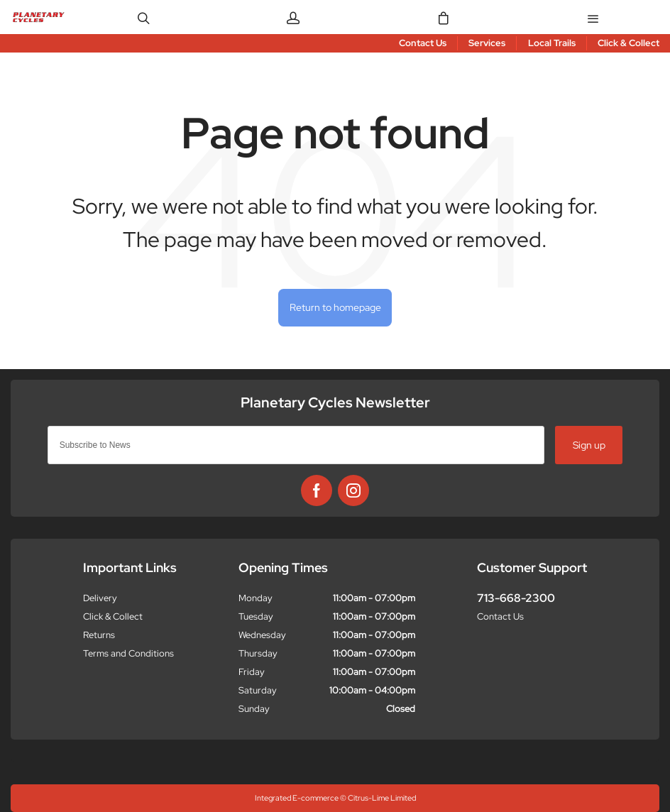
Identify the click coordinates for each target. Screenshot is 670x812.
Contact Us (500, 616)
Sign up (589, 445)
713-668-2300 (516, 598)
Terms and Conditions (128, 653)
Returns (99, 635)
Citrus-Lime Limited (382, 798)
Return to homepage (335, 307)
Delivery (100, 598)
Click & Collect (113, 616)
